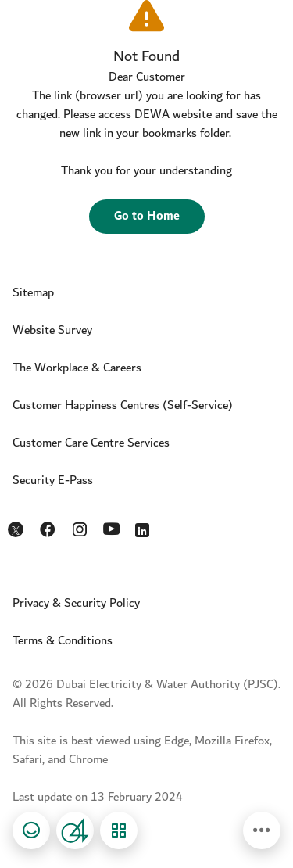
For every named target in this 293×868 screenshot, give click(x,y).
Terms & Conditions (63, 641)
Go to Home (147, 216)
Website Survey (52, 330)
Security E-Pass (53, 481)
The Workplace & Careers (77, 368)
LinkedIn (145, 527)
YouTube (113, 527)
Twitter (17, 531)
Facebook (49, 527)
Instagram (81, 527)
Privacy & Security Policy (76, 603)
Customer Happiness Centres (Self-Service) (123, 405)
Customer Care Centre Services (91, 443)
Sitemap (33, 293)
